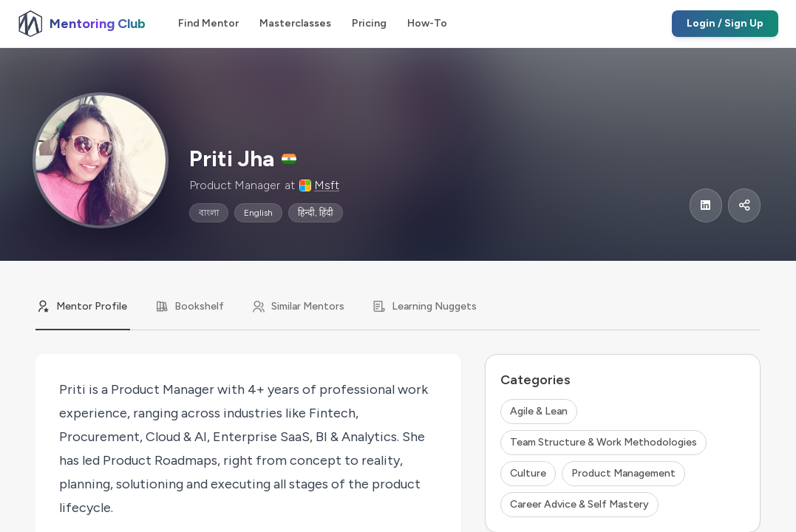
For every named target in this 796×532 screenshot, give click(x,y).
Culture (528, 473)
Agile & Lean (539, 411)
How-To (427, 23)
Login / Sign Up (725, 23)
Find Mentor (208, 23)
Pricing (369, 23)
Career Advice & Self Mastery (579, 504)
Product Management (623, 473)
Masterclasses (295, 23)
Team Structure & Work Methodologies (603, 442)
